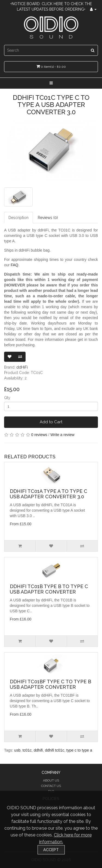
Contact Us (51, 786)
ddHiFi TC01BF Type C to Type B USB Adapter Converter (50, 684)
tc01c (27, 750)
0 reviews (39, 435)
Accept (51, 850)
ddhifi (38, 750)
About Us (51, 780)
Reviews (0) (48, 218)
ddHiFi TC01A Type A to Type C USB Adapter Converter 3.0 (49, 494)
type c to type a (79, 750)
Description (18, 218)
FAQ (14, 265)
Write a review (62, 435)
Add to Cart (51, 422)
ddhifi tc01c (55, 750)
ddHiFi (22, 367)
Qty (7, 398)
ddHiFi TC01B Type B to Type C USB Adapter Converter (49, 589)
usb (17, 750)
